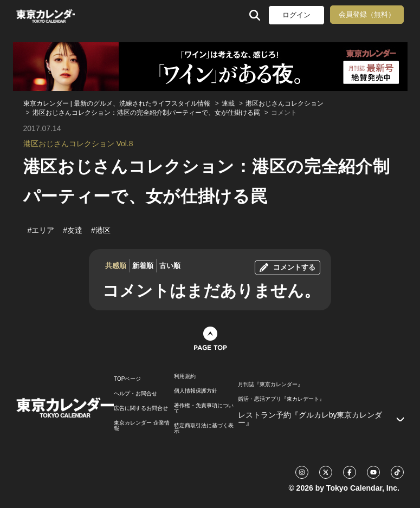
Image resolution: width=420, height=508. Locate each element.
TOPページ (127, 379)
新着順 (143, 266)
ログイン (296, 15)
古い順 (170, 266)
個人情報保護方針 (196, 391)
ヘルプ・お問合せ (135, 394)
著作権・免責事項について (204, 408)
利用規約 (185, 376)
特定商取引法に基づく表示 (204, 428)
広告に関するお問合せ (141, 408)
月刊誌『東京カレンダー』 (270, 385)
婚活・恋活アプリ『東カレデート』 (281, 399)
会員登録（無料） (367, 14)
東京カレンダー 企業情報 (142, 426)
